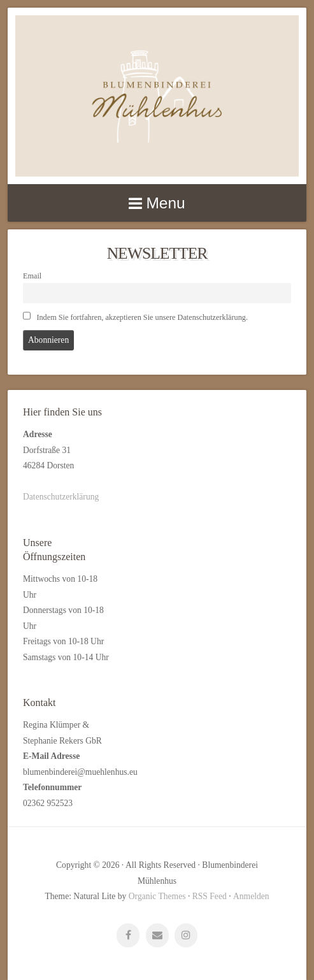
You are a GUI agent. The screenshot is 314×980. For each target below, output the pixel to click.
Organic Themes (157, 896)
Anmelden (251, 896)
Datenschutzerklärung (61, 497)
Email (32, 276)
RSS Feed (210, 896)
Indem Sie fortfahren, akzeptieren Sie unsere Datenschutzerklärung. (135, 317)
